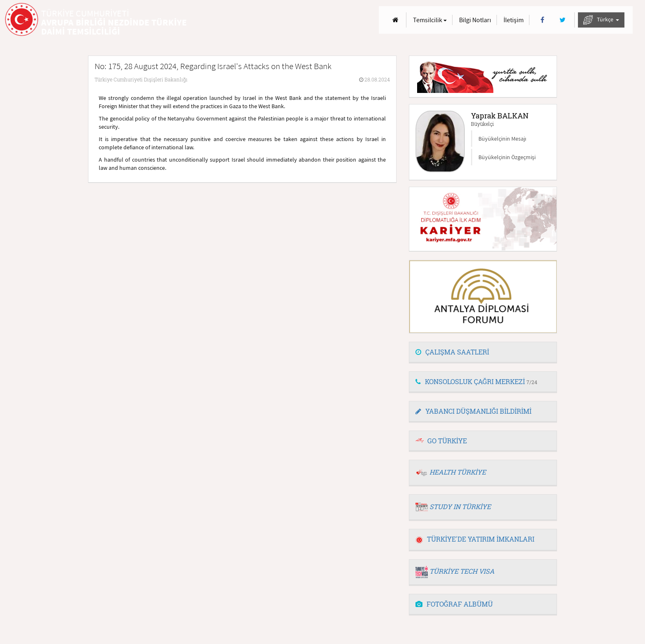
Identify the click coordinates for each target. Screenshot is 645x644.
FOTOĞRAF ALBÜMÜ (454, 604)
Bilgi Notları (475, 20)
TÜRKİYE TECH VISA (462, 571)
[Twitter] (563, 20)
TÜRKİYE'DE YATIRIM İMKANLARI (475, 539)
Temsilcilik (430, 20)
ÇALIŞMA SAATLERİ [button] (452, 352)
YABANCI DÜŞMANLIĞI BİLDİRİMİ (473, 411)
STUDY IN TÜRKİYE (460, 506)
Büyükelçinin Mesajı (502, 139)
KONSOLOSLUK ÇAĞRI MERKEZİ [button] (476, 381)
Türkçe (601, 20)
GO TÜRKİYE (447, 441)
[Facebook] (542, 20)
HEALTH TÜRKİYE (458, 472)
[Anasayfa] (396, 20)
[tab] (483, 352)
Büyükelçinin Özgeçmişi (507, 157)
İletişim (514, 20)
